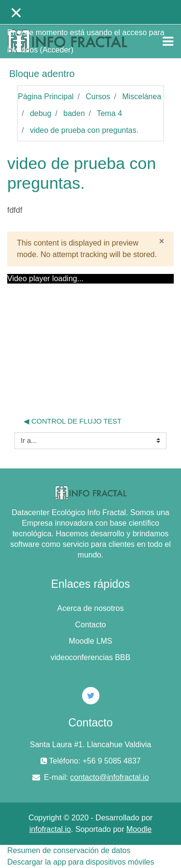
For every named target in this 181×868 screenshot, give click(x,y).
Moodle (139, 829)
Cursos (98, 97)
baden (74, 113)
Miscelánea (142, 97)
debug (41, 113)
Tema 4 (109, 113)
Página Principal (46, 97)
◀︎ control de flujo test (73, 421)
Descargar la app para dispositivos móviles (81, 862)
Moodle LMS (91, 641)
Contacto (90, 625)
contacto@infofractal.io (109, 777)
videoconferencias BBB (90, 657)
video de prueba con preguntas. (84, 130)
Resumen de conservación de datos (69, 850)
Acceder (57, 50)
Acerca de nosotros (91, 608)
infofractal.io (50, 829)
